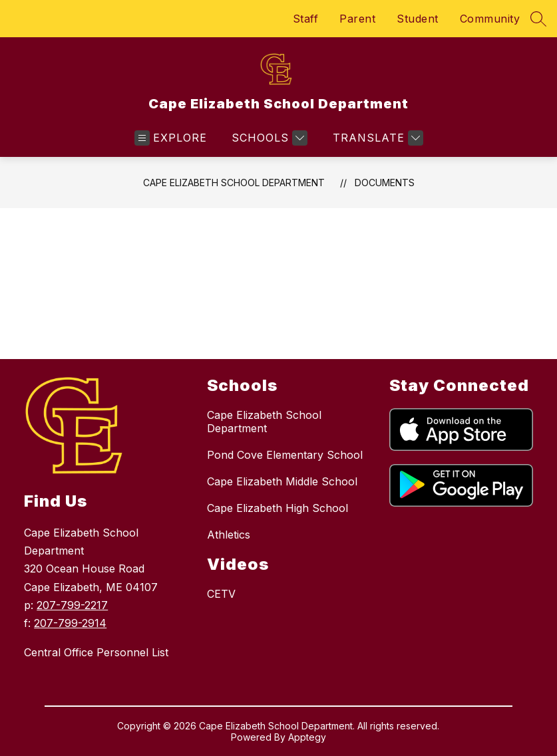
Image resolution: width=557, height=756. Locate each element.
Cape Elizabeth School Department (234, 183)
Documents (385, 183)
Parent (357, 19)
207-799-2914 (70, 623)
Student (418, 19)
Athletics (229, 535)
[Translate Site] (376, 138)
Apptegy (307, 737)
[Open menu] (171, 138)
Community (490, 19)
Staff (306, 19)
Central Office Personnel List (96, 652)
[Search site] (538, 19)
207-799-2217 (72, 605)
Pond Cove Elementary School (285, 455)
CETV (221, 594)
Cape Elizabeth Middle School (282, 481)
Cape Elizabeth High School (278, 508)
